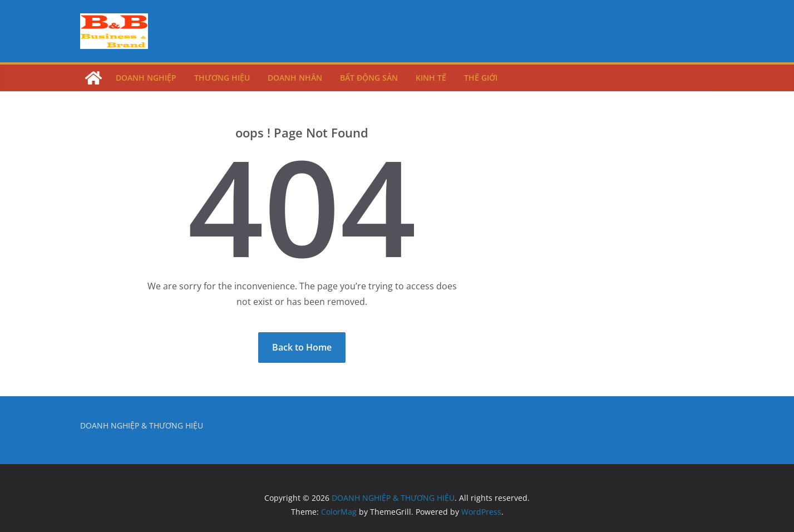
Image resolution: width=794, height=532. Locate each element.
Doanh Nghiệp (146, 78)
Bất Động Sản (369, 78)
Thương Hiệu (222, 78)
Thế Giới (481, 78)
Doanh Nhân (295, 78)
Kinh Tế (431, 78)
